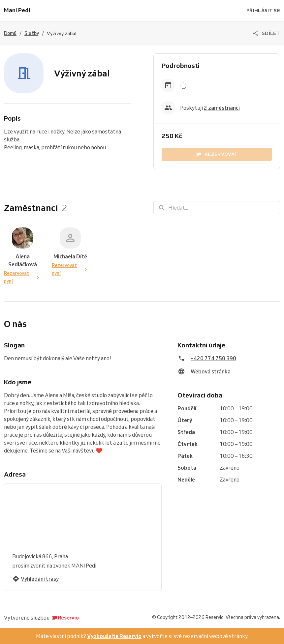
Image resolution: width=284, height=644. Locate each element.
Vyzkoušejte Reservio (114, 636)
